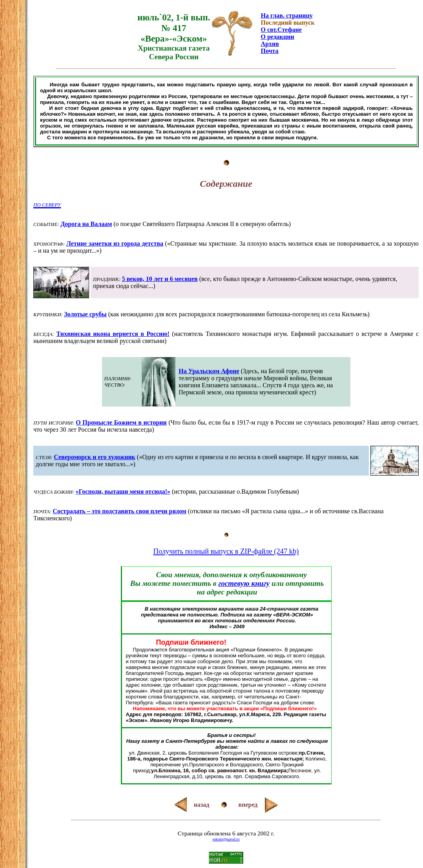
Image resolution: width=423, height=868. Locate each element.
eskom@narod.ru (226, 839)
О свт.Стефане (281, 30)
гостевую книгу (244, 583)
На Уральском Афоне (209, 371)
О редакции (277, 37)
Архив (270, 44)
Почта (269, 51)
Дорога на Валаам (86, 224)
